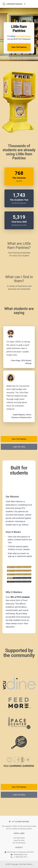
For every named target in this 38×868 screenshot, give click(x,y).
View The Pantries (19, 47)
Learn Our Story (19, 447)
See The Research (19, 843)
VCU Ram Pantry (19, 838)
